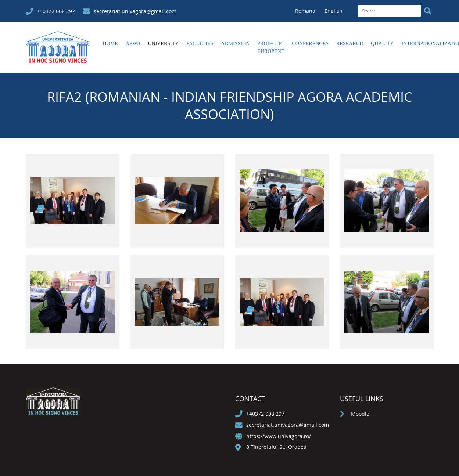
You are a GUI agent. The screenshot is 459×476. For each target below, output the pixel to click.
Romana (306, 11)
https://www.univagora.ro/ (279, 436)
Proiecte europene (271, 47)
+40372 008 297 (56, 11)
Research (350, 44)
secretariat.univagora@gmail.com (135, 11)
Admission (236, 44)
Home (110, 44)
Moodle (360, 414)
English (334, 11)
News (133, 44)
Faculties (200, 44)
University (163, 44)
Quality (382, 44)
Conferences (310, 44)
